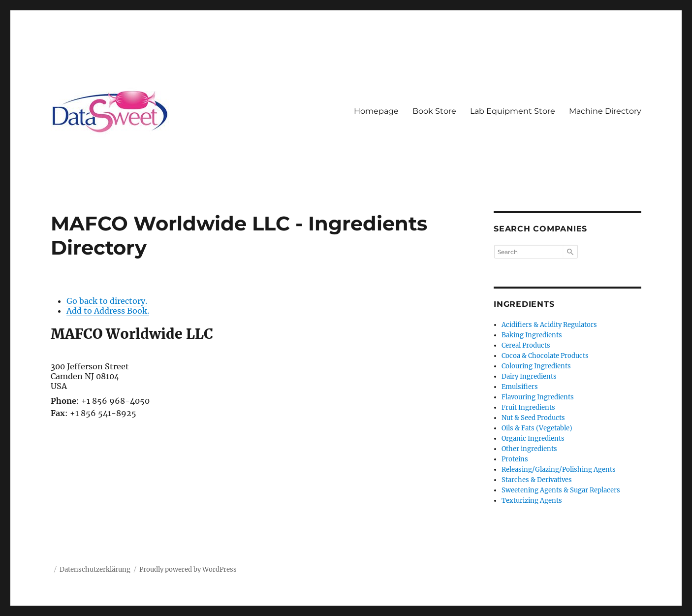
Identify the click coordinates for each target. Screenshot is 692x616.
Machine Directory (605, 111)
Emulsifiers (520, 387)
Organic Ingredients (533, 438)
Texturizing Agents (532, 501)
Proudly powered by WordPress (188, 569)
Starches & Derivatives (537, 480)
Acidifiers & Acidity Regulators (549, 325)
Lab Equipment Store (513, 111)
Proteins (515, 459)
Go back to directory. (107, 301)
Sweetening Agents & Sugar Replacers (561, 490)
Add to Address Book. (108, 311)
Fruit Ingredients (528, 407)
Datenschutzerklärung (95, 569)
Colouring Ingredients (536, 366)
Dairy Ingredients (529, 376)
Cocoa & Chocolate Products (545, 356)
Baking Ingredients (532, 335)
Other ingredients (529, 449)
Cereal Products (526, 345)
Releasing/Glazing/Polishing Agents (559, 470)
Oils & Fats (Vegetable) (537, 428)
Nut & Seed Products (533, 418)
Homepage (376, 111)
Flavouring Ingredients (538, 397)
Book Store (434, 111)
